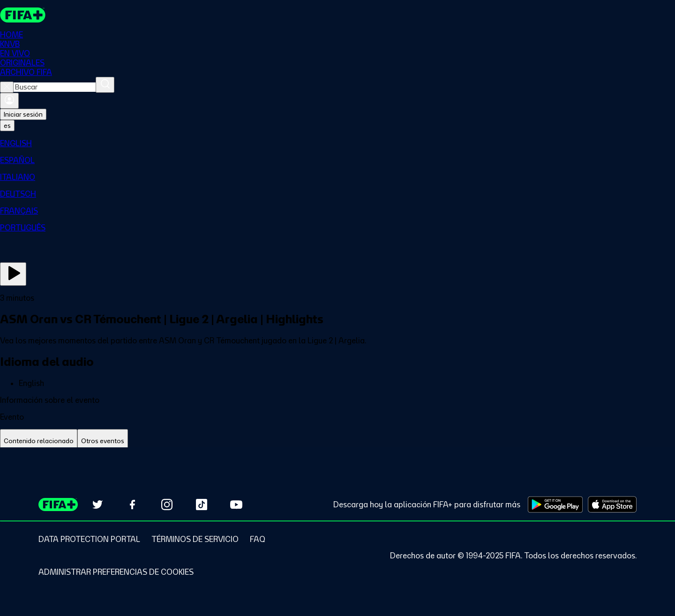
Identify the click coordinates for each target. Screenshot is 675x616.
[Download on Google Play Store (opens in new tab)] (555, 505)
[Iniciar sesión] (9, 101)
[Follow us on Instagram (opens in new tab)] (167, 505)
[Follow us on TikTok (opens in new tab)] (202, 505)
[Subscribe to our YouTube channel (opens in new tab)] (236, 505)
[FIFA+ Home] (23, 15)
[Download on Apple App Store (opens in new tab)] (612, 505)
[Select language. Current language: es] (7, 126)
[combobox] (55, 87)
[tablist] (337, 441)
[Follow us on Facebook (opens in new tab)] (132, 505)
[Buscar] (105, 85)
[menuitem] (337, 143)
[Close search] (7, 87)
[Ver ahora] (13, 274)
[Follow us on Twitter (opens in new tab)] (97, 505)
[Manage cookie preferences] (116, 572)
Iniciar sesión (23, 114)
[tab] (39, 441)
